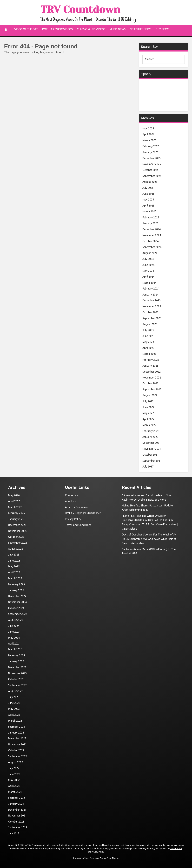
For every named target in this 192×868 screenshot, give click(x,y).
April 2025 (148, 206)
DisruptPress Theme (109, 858)
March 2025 (149, 211)
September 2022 (152, 389)
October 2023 (150, 312)
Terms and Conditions (78, 525)
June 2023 (148, 336)
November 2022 (152, 378)
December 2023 (152, 300)
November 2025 (152, 164)
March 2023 (149, 354)
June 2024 (148, 265)
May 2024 (148, 271)
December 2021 (152, 443)
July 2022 (148, 401)
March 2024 (149, 283)
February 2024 (151, 289)
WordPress (89, 858)
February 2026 (151, 146)
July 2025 (148, 188)
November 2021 (152, 449)
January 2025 (150, 223)
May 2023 (148, 342)
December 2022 (152, 372)
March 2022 (149, 425)
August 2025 (150, 182)
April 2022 (148, 419)
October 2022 (150, 383)
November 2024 (152, 235)
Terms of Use (176, 849)
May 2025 (148, 200)
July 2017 (148, 467)
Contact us (71, 495)
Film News (162, 29)
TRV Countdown (87, 9)
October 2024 (150, 241)
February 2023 (151, 360)
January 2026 (150, 152)
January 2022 (150, 437)
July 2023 (148, 330)
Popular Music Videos (57, 29)
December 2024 (152, 229)
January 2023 (150, 366)
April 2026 (148, 134)
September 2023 (152, 318)
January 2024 (150, 295)
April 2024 (148, 277)
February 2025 (151, 217)
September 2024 (152, 247)
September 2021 (152, 461)
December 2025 (152, 158)
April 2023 (148, 348)
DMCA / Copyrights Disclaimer (83, 513)
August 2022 (150, 395)
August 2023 (150, 324)
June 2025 (148, 194)
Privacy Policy (73, 519)
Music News (118, 29)
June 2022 (148, 407)
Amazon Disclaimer (76, 507)
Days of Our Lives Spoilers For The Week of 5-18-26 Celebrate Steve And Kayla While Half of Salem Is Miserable (149, 539)
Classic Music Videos (91, 29)
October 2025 (150, 170)
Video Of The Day (26, 29)
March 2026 (149, 140)
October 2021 (150, 455)
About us (70, 501)
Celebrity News (140, 29)
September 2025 (152, 176)
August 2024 (150, 253)
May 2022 (148, 413)
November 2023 (152, 306)
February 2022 (151, 431)
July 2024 (148, 259)
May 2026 (148, 128)
